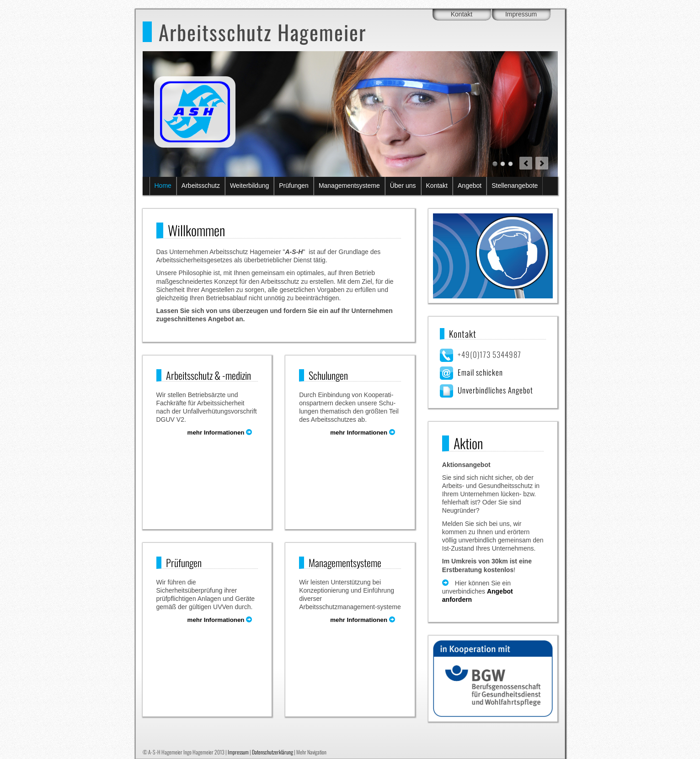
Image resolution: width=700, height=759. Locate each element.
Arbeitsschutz (201, 186)
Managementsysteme (349, 186)
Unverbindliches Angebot (495, 390)
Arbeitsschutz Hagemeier (262, 32)
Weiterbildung (249, 186)
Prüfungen (294, 186)
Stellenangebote (515, 186)
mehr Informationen (223, 433)
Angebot (470, 186)
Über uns (403, 186)
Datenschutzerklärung (273, 752)
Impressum (521, 14)
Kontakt (462, 14)
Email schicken (480, 372)
